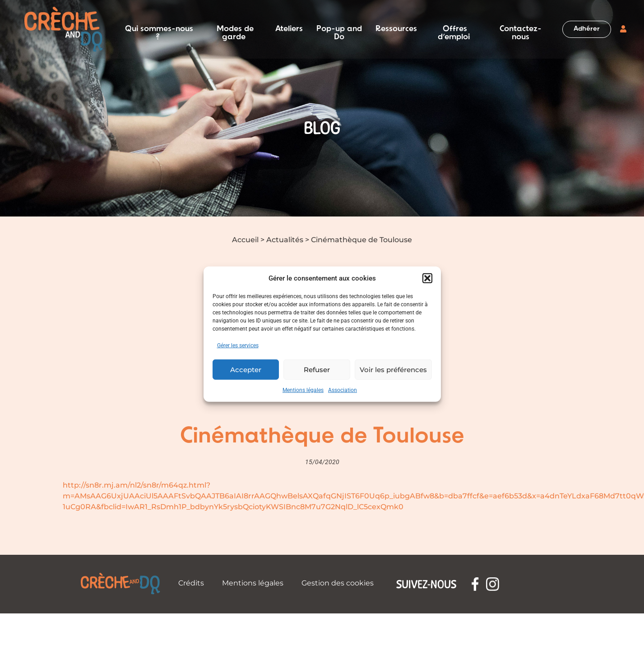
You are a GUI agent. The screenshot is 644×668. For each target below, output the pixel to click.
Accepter (246, 369)
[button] (427, 278)
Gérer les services (238, 346)
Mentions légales (303, 390)
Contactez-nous (521, 29)
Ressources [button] (396, 29)
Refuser (317, 369)
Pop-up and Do (339, 29)
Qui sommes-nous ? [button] (159, 29)
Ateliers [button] (289, 29)
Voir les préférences (393, 369)
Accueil (245, 240)
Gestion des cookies (338, 583)
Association (343, 390)
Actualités (285, 240)
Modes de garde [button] (235, 29)
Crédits (191, 583)
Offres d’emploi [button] (454, 29)
